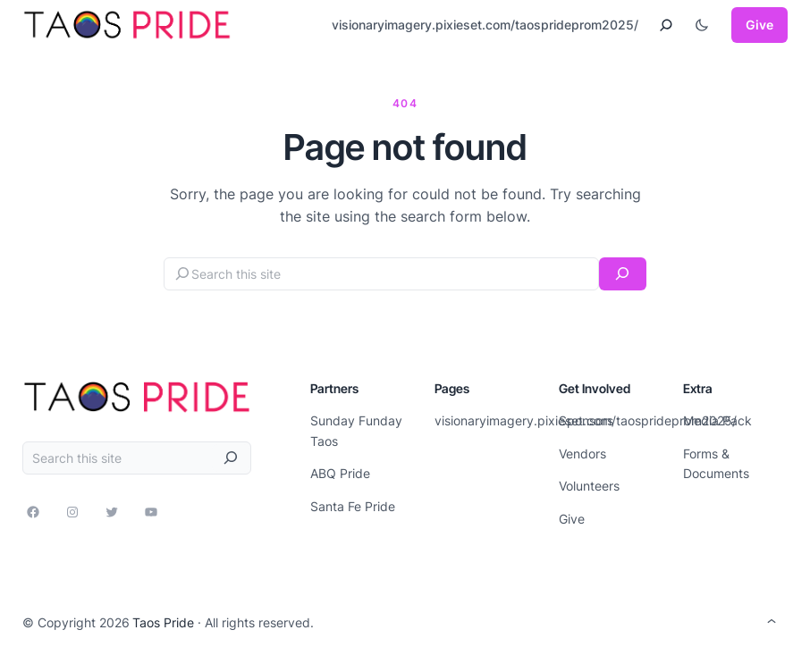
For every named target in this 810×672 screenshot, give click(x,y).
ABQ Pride (340, 473)
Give (759, 25)
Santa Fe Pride (353, 506)
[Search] (623, 274)
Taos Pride (163, 622)
